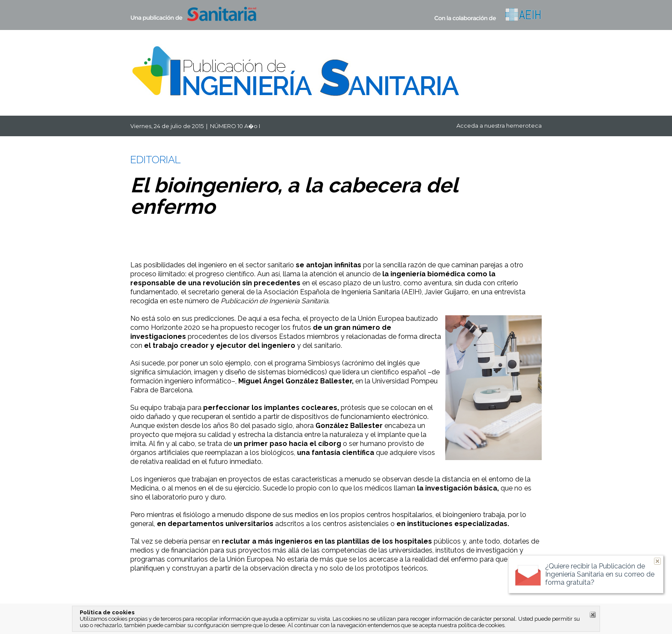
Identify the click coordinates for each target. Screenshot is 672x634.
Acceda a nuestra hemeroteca (499, 126)
